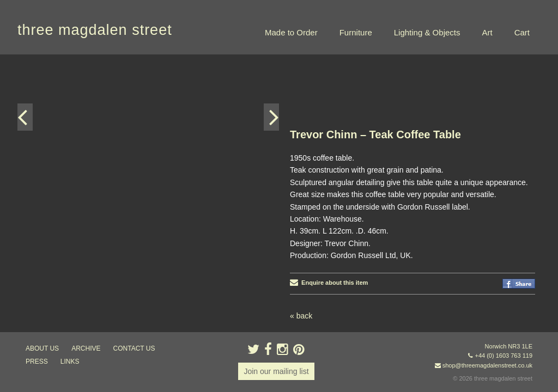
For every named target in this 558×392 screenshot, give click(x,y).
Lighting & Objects (427, 32)
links (70, 362)
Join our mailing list (276, 371)
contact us (134, 348)
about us (42, 348)
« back (301, 316)
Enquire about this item (329, 283)
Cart (522, 32)
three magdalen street (95, 30)
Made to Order (291, 32)
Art (487, 32)
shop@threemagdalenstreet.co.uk (487, 365)
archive (86, 348)
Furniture (356, 32)
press (37, 362)
